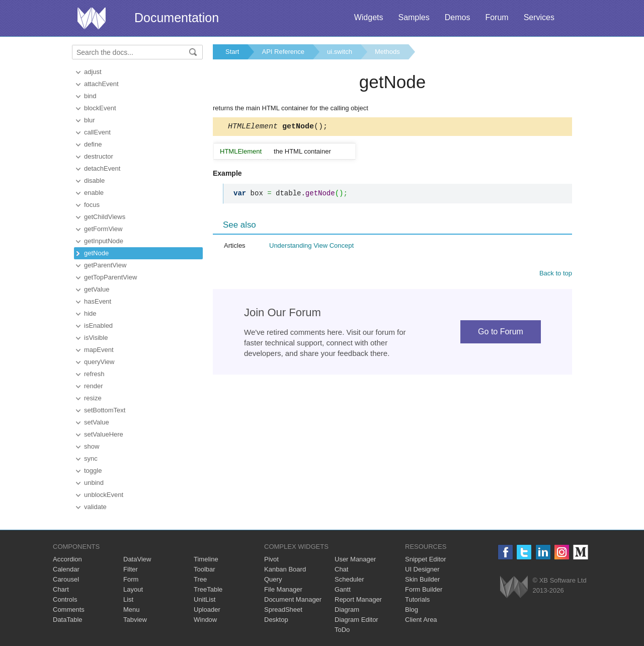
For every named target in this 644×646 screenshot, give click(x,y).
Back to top (556, 275)
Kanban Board (285, 569)
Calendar (66, 569)
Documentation (177, 18)
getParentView (105, 265)
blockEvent (100, 108)
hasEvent (98, 301)
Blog (412, 609)
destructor (99, 156)
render (94, 386)
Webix (514, 587)
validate (95, 507)
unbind (94, 483)
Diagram (347, 609)
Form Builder (424, 589)
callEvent (97, 132)
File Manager (283, 589)
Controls (65, 599)
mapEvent (99, 350)
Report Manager (358, 599)
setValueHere (104, 434)
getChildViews (105, 217)
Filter (131, 569)
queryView (99, 362)
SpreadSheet (283, 609)
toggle (93, 471)
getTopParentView (110, 277)
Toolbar (205, 569)
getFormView (103, 229)
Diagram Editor (356, 620)
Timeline (206, 559)
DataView (137, 559)
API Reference (283, 52)
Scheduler (349, 579)
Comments (69, 609)
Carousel (66, 579)
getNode (96, 253)
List (128, 599)
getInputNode (104, 241)
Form (131, 579)
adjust (93, 72)
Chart (61, 589)
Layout (133, 589)
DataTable (68, 620)
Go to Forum (501, 333)
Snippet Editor (426, 559)
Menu (132, 609)
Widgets (369, 17)
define (93, 144)
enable (94, 193)
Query (273, 579)
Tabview (135, 620)
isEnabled (98, 326)
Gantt (343, 589)
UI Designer (422, 569)
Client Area (421, 620)
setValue (97, 422)
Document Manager (293, 599)
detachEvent (102, 168)
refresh (94, 374)
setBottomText (105, 410)
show (92, 446)
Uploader (207, 609)
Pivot (271, 559)
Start (232, 52)
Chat (341, 569)
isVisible (96, 338)
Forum (497, 17)
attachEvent (101, 84)
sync (91, 458)
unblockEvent (104, 495)
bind (90, 96)
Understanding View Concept (311, 247)
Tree (200, 579)
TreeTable (208, 589)
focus (92, 205)
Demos (458, 17)
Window (205, 620)
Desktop (276, 620)
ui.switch (340, 52)
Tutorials (417, 599)
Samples (414, 17)
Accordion (67, 559)
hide (90, 313)
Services (539, 17)
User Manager (355, 559)
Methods (387, 52)
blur (90, 120)
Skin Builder (422, 579)
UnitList (205, 599)
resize (93, 398)
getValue (97, 289)
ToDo (342, 630)
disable (94, 181)
